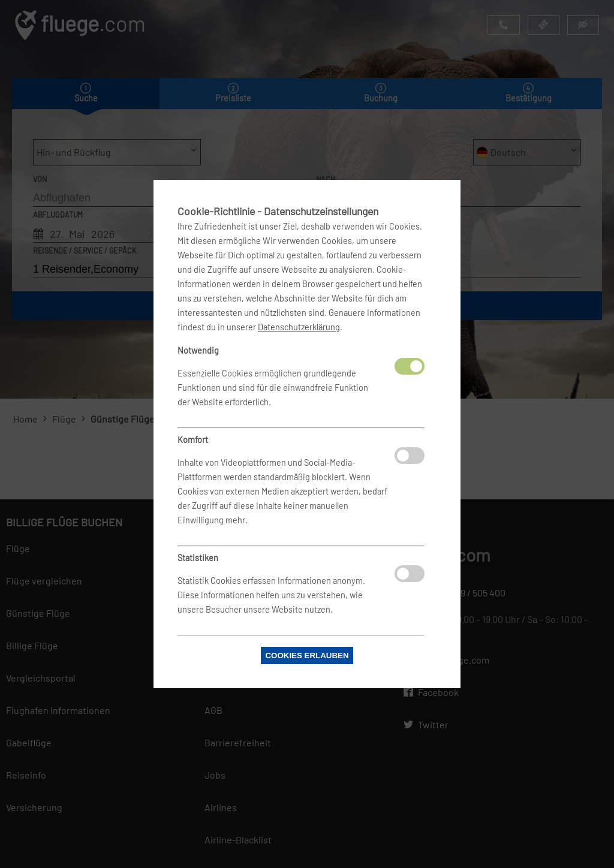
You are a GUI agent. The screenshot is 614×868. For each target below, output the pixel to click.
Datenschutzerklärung (299, 327)
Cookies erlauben (307, 655)
